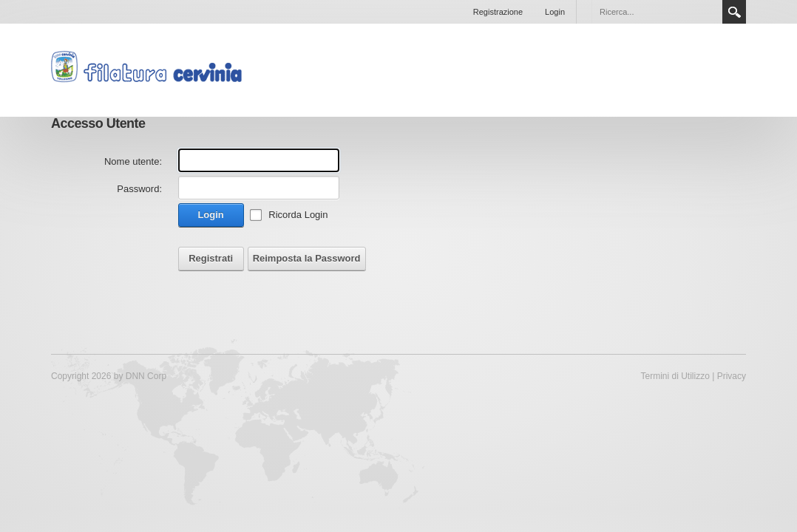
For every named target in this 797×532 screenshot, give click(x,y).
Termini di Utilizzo (675, 376)
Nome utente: (133, 161)
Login (555, 12)
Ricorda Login (298, 215)
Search (734, 12)
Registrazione (498, 12)
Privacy (732, 376)
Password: (139, 189)
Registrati (211, 258)
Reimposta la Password (307, 258)
